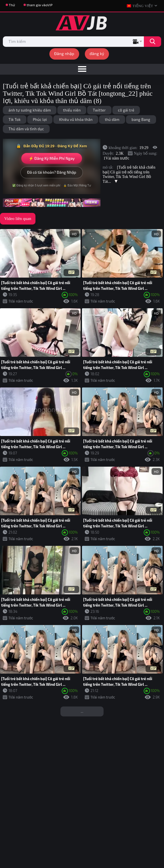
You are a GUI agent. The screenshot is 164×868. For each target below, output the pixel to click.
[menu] (82, 69)
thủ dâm (112, 119)
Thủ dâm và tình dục (26, 129)
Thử (12, 5)
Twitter (99, 110)
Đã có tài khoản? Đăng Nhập (51, 172)
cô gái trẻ (126, 110)
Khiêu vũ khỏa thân (76, 119)
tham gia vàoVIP (40, 5)
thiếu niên (72, 110)
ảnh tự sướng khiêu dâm (30, 110)
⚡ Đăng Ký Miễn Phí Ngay (52, 158)
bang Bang (141, 119)
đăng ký (97, 54)
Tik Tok (15, 119)
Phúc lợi (40, 119)
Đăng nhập (64, 54)
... (82, 711)
